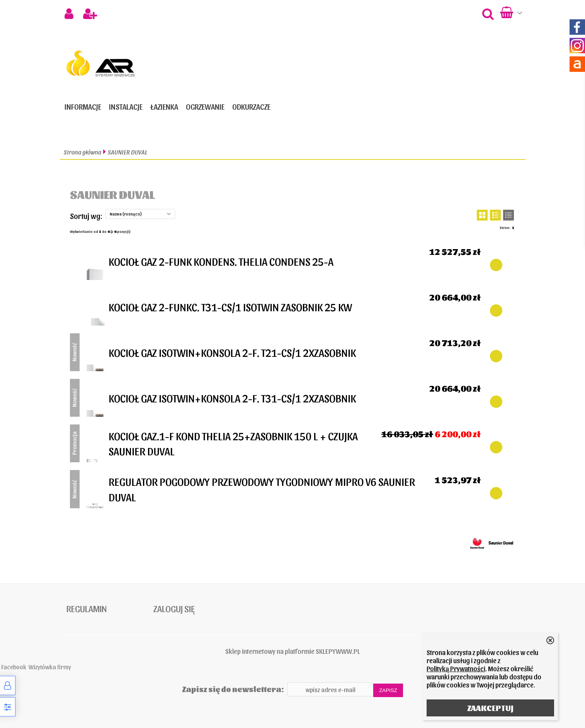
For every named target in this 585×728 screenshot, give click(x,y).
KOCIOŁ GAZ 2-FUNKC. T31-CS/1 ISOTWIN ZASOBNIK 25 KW (230, 307)
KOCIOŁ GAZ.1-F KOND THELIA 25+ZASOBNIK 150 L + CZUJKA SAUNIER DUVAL (233, 443)
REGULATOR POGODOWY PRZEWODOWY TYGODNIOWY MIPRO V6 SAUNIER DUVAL (262, 489)
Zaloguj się (174, 608)
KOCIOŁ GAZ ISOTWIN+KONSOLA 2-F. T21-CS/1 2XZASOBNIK (232, 352)
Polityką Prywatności (456, 668)
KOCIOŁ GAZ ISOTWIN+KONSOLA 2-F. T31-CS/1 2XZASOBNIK (232, 398)
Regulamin (87, 608)
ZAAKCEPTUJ (490, 708)
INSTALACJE (126, 107)
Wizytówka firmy (50, 667)
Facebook (14, 667)
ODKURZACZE (251, 107)
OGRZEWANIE (205, 107)
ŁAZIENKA (164, 107)
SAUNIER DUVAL (128, 152)
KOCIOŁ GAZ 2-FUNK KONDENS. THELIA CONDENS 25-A (221, 261)
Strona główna (82, 152)
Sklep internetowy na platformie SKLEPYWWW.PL (293, 651)
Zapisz (388, 690)
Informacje (83, 107)
